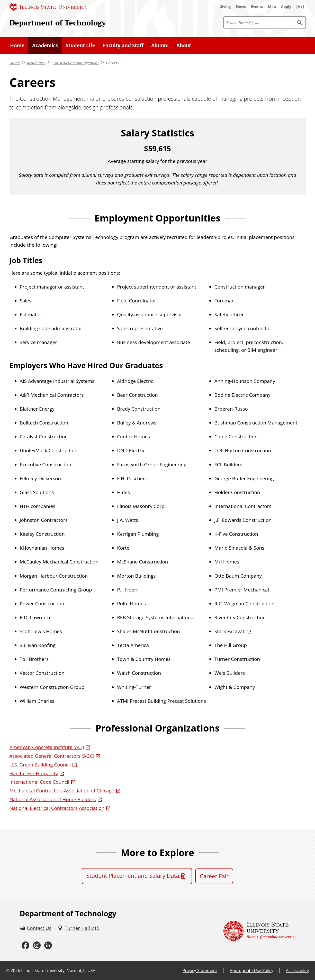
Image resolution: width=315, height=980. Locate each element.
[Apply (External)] (286, 7)
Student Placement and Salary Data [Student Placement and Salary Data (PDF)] (133, 875)
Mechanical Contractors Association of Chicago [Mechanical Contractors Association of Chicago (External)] (62, 791)
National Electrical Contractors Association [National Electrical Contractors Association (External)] (57, 808)
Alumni (160, 45)
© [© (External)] (8, 970)
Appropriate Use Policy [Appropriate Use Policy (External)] (251, 970)
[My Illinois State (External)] (301, 7)
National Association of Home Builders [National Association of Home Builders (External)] (53, 799)
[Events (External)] (257, 7)
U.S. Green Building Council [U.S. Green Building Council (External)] (40, 765)
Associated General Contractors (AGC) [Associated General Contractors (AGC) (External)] (52, 756)
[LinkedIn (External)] (48, 946)
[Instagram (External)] (37, 946)
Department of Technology (58, 22)
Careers (113, 63)
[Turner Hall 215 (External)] (79, 928)
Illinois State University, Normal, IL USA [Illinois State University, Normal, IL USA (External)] (58, 970)
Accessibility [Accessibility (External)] (297, 970)
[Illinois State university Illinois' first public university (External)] (259, 931)
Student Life (80, 45)
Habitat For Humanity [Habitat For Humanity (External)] (34, 773)
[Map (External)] (272, 7)
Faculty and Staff (123, 45)
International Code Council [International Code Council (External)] (39, 782)
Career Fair (214, 876)
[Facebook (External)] (25, 946)
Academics (45, 45)
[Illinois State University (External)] (49, 7)
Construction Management (75, 63)
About (184, 45)
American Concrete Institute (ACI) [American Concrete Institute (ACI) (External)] (47, 747)
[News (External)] (241, 7)
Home (17, 45)
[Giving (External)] (225, 7)
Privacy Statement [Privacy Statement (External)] (200, 970)
